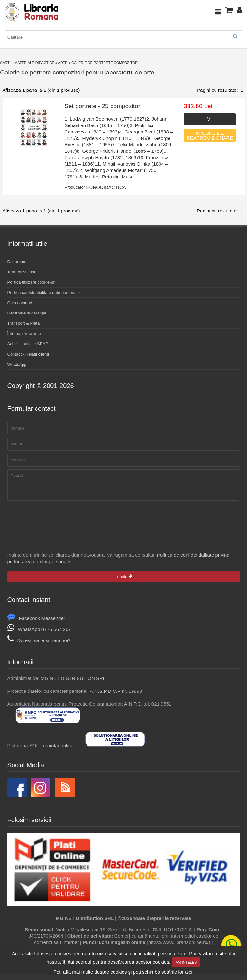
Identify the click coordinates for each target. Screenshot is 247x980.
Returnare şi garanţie (27, 313)
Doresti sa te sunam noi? (39, 645)
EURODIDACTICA (106, 187)
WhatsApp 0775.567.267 (39, 634)
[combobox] (123, 37)
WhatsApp (17, 364)
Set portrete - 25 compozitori (103, 106)
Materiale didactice (34, 63)
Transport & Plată (24, 323)
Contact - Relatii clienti (28, 354)
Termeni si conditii (24, 272)
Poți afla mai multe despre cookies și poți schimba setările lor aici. (123, 972)
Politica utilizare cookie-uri (32, 282)
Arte (63, 63)
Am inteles (186, 962)
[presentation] (56, 523)
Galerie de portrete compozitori (105, 63)
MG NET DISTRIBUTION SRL (73, 683)
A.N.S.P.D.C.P (105, 696)
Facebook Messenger (36, 623)
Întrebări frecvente (24, 334)
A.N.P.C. (133, 709)
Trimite (123, 581)
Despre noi (18, 262)
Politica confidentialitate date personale (44, 292)
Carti (5, 63)
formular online (57, 750)
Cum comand (20, 303)
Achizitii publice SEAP (28, 344)
